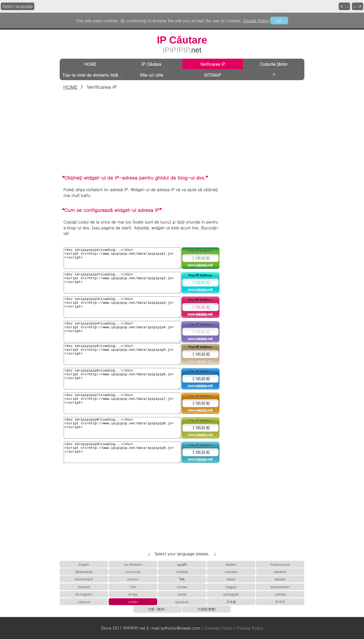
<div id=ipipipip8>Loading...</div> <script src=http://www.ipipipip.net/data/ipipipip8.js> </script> (122, 428)
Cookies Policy (219, 628)
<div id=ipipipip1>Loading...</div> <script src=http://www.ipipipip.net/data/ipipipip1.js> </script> (122, 258)
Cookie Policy (256, 21)
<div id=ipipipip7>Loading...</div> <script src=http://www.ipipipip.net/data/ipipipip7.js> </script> (122, 403)
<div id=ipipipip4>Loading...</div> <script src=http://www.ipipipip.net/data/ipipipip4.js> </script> (122, 332)
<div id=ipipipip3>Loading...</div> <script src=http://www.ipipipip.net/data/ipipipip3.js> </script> (122, 307)
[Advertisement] (182, 132)
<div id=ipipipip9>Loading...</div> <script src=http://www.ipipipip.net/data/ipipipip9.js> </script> (122, 452)
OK (279, 21)
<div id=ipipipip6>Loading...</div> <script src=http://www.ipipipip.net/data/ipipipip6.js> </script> (122, 379)
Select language (18, 6)
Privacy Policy (250, 628)
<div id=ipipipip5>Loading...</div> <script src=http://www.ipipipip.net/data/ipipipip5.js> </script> (122, 354)
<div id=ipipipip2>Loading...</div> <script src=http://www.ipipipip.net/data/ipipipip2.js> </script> (122, 283)
